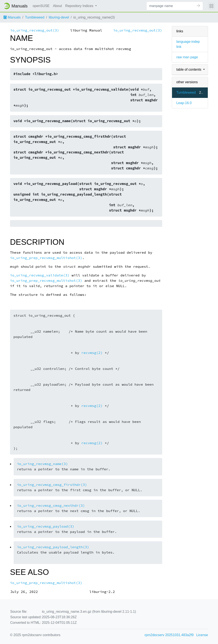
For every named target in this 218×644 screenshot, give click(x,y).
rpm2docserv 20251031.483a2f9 (169, 635)
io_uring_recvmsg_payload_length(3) (53, 547)
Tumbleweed (35, 17)
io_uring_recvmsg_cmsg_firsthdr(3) (52, 485)
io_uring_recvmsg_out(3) (35, 30)
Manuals (12, 17)
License (202, 635)
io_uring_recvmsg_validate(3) (40, 275)
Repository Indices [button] (80, 6)
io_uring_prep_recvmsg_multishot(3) (46, 258)
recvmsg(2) (92, 353)
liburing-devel (59, 17)
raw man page (187, 57)
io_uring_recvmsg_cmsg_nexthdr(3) (51, 506)
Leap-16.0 (184, 103)
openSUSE (41, 6)
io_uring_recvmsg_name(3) (42, 464)
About (57, 6)
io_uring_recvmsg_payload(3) (46, 526)
